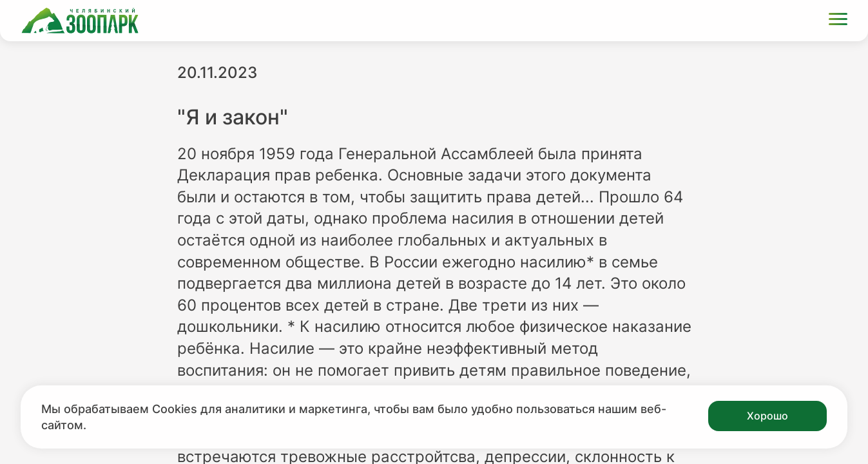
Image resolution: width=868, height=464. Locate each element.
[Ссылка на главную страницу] (80, 21)
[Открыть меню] (838, 21)
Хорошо (767, 416)
